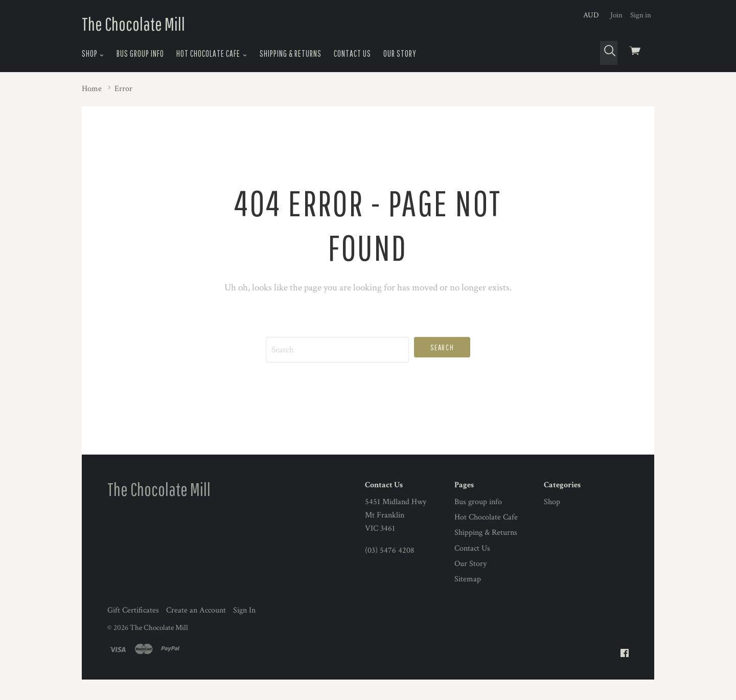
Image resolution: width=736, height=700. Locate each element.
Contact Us (352, 53)
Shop (93, 54)
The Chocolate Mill (133, 24)
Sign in (641, 15)
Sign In (244, 610)
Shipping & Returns (291, 53)
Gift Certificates (133, 610)
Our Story (400, 53)
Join (616, 15)
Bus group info (140, 53)
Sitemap (468, 579)
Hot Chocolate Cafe (212, 54)
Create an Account (196, 610)
